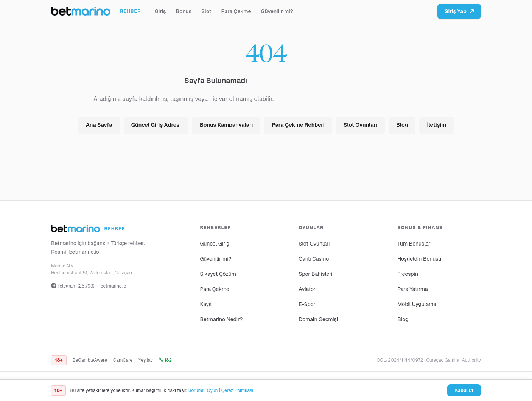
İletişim (436, 125)
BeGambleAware (90, 360)
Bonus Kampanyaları (226, 125)
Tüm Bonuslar (414, 244)
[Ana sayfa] (96, 11)
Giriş (160, 11)
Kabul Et (464, 390)
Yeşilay (146, 360)
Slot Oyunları (360, 125)
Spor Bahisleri (315, 274)
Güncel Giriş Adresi (156, 125)
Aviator (307, 289)
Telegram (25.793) (73, 286)
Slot (206, 11)
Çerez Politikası (237, 390)
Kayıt (206, 304)
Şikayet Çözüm (218, 274)
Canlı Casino (314, 259)
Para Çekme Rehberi (298, 125)
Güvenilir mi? (277, 11)
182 (165, 360)
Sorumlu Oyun (203, 390)
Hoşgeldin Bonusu (419, 259)
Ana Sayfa (99, 125)
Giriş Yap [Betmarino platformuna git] (459, 11)
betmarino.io (84, 252)
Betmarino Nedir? (221, 319)
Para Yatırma (413, 289)
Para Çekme (236, 11)
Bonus (184, 11)
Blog (402, 125)
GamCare (123, 360)
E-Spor (307, 304)
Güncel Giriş (214, 244)
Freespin (408, 274)
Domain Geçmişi (318, 319)
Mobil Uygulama (417, 304)
